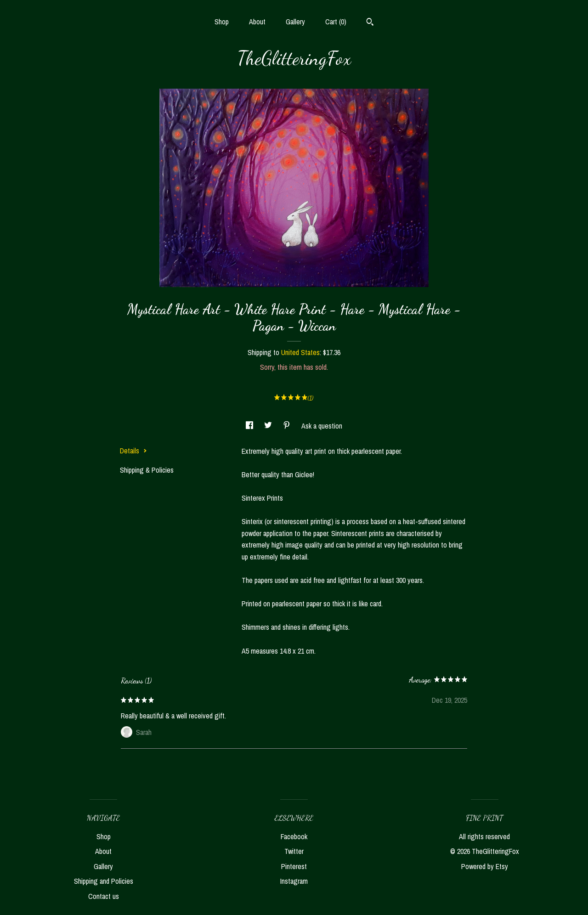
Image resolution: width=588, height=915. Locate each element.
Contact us (104, 896)
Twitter (294, 851)
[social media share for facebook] (250, 426)
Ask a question (322, 426)
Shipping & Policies (147, 470)
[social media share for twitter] (269, 426)
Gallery (295, 22)
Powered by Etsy (485, 866)
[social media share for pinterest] (288, 426)
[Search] (370, 23)
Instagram (294, 881)
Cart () (336, 22)
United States (300, 352)
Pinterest (294, 866)
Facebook (294, 836)
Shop (222, 22)
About (257, 22)
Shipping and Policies (104, 881)
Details (133, 451)
